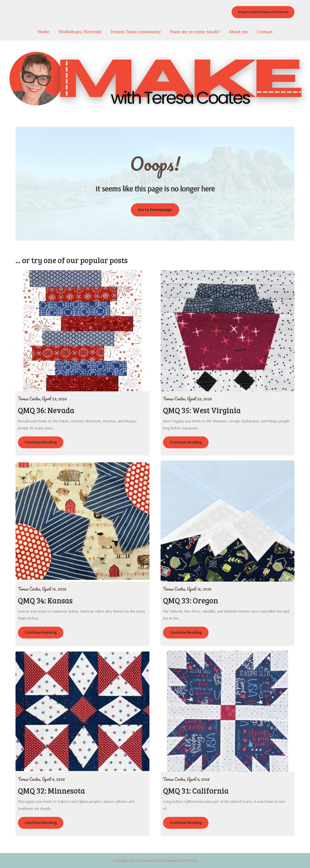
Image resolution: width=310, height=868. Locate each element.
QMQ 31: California (196, 791)
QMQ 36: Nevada (46, 410)
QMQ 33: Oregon (191, 600)
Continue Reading (41, 442)
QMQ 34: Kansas (45, 600)
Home (44, 32)
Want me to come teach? (195, 32)
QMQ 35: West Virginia (202, 410)
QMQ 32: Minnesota (51, 791)
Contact (265, 32)
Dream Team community (136, 32)
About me (238, 32)
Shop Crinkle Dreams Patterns (263, 12)
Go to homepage (155, 210)
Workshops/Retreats (80, 32)
